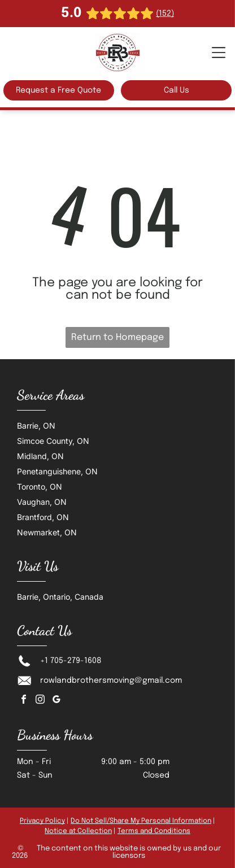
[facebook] (24, 701)
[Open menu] (219, 53)
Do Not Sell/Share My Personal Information (141, 821)
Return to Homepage (117, 337)
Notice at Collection (78, 831)
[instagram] (40, 701)
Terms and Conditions (154, 831)
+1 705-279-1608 (71, 661)
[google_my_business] (56, 701)
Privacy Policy (42, 821)
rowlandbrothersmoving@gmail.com (111, 681)
